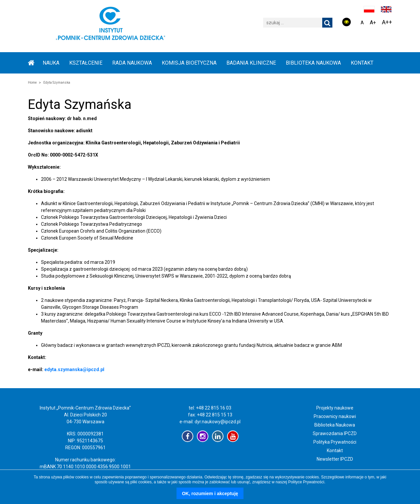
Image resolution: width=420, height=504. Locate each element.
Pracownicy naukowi (335, 416)
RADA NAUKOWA (132, 63)
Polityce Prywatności (306, 482)
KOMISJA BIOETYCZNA (189, 63)
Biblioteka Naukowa (335, 425)
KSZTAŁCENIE (86, 63)
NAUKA (51, 63)
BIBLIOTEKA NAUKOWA (313, 63)
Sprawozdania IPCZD (335, 433)
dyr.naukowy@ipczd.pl (218, 422)
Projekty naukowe (335, 408)
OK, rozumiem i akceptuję (210, 493)
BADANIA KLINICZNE (251, 63)
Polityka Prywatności (335, 442)
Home (32, 83)
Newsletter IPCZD (335, 459)
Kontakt (362, 63)
